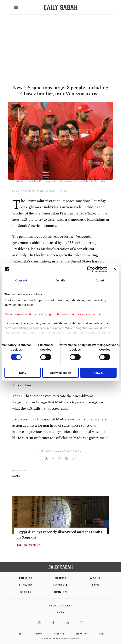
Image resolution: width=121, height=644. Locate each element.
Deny (23, 373)
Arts (95, 585)
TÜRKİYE (61, 578)
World (95, 578)
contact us (82, 634)
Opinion (61, 592)
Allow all (98, 373)
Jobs (20, 634)
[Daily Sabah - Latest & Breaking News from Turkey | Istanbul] (61, 7)
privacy (38, 634)
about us (59, 634)
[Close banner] (115, 269)
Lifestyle (61, 585)
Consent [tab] (21, 280)
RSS (101, 634)
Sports (26, 592)
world (16, 476)
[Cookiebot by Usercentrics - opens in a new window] (90, 269)
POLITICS (26, 578)
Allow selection (60, 373)
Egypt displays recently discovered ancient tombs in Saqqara (60, 535)
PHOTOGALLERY (32, 545)
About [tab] (100, 280)
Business (26, 585)
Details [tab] (61, 280)
